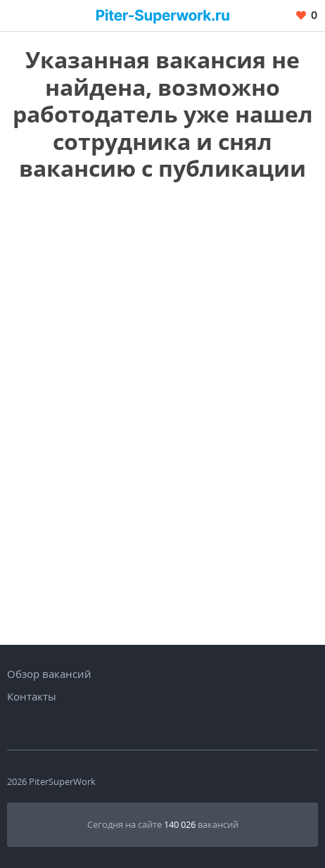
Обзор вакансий (49, 674)
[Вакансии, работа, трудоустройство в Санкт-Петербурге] (163, 15)
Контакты (32, 696)
